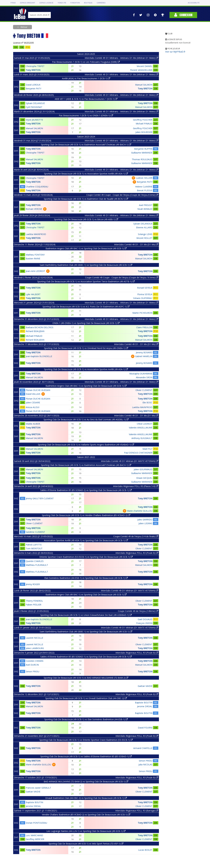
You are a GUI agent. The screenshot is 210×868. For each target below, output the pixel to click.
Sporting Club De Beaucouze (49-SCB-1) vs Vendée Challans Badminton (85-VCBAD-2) (86, 515)
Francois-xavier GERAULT (38, 788)
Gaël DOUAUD (145, 619)
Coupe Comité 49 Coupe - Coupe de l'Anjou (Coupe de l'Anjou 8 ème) (122, 195)
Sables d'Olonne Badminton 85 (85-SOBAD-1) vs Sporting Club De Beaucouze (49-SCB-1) (86, 657)
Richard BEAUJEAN (35, 331)
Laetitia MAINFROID (36, 234)
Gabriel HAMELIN (144, 356)
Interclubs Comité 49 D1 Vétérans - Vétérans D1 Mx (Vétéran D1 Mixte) (121, 141)
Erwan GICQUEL (144, 478)
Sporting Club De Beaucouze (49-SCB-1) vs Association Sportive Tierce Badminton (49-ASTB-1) (86, 281)
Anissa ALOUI (33, 407)
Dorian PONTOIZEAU (36, 823)
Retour (24, 27)
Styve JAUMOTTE (34, 120)
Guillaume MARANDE (142, 153)
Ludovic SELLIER (144, 178)
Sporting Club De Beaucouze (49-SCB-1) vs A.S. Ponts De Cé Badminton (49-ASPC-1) (86, 307)
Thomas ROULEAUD (142, 159)
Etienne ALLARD (144, 227)
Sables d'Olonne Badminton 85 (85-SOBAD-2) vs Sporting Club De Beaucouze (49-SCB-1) (86, 490)
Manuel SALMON (144, 85)
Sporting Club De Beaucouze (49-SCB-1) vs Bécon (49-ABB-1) (86, 219)
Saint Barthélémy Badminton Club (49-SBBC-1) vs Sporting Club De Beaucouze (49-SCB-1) (86, 265)
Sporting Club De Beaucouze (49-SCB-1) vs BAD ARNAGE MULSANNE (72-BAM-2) (86, 678)
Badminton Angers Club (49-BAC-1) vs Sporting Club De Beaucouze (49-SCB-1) (86, 248)
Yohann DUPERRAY (143, 298)
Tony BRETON (33, 70)
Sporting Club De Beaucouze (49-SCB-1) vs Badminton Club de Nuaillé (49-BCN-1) (86, 199)
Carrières (101, 3)
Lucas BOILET (145, 850)
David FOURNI (145, 728)
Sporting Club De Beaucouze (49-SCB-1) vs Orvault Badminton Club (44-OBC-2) (86, 698)
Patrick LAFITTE (34, 545)
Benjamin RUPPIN (143, 149)
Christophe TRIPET (35, 66)
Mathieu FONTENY (35, 255)
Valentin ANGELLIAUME (141, 428)
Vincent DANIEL (144, 66)
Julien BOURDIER (144, 132)
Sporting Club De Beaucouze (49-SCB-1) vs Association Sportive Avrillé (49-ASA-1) (86, 174)
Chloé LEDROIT (145, 424)
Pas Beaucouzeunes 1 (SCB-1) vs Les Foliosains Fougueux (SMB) (86, 62)
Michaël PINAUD (144, 124)
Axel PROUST (146, 205)
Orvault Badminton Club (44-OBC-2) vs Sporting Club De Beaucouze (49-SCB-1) (86, 798)
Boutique (88, 3)
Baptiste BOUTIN (144, 703)
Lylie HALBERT (33, 294)
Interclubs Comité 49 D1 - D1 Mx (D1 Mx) (136, 244)
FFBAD (13, 3)
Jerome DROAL (145, 706)
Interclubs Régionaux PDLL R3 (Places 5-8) (136, 486)
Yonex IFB (62, 3)
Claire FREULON (144, 327)
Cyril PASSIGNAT (34, 107)
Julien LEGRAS (145, 523)
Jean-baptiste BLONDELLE (39, 356)
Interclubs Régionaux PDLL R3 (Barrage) (137, 811)
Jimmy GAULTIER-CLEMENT (40, 498)
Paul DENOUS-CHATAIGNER (138, 453)
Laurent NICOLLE (34, 638)
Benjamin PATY (34, 89)
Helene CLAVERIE (144, 187)
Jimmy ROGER (33, 584)
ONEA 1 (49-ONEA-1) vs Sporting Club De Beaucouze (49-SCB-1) (86, 323)
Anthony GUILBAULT (142, 438)
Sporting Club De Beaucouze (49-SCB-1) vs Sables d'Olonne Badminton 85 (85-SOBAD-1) (86, 756)
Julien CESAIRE (33, 402)
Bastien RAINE (33, 259)
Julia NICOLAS (145, 764)
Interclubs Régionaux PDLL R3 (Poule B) (137, 553)
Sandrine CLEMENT (35, 532)
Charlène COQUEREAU (37, 187)
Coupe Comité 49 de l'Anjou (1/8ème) (138, 611)
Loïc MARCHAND (34, 835)
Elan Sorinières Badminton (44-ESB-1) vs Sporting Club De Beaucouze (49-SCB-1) (86, 578)
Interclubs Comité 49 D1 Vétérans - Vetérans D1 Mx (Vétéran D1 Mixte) (121, 58)
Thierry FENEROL (34, 601)
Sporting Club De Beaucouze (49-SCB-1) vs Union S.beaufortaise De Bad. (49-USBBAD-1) (86, 615)
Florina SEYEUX (145, 294)
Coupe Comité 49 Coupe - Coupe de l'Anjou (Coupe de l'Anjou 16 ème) (122, 277)
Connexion (183, 15)
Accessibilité (194, 3)
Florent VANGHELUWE (141, 70)
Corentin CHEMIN (35, 661)
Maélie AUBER (33, 424)
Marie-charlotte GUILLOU (140, 511)
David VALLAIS (33, 394)
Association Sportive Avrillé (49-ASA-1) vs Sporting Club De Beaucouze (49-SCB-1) (86, 540)
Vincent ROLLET (144, 238)
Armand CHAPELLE (143, 748)
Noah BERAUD (145, 209)
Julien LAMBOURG (35, 648)
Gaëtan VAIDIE (145, 686)
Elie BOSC (147, 402)
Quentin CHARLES (35, 561)
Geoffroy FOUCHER (143, 120)
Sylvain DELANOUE (35, 103)
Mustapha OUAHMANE (141, 374)
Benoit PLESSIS (145, 190)
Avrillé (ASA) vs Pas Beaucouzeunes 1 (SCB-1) (86, 78)
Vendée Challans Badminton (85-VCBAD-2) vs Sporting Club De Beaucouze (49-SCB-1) (86, 815)
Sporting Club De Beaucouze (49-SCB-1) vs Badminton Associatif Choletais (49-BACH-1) (86, 145)
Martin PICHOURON (142, 313)
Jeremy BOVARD (144, 352)
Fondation (75, 3)
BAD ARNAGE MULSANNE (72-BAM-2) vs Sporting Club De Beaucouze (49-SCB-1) (86, 781)
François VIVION (144, 623)
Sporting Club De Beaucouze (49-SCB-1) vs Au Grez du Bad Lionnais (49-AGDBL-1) (86, 419)
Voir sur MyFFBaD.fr (175, 52)
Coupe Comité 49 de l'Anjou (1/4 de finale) (136, 536)
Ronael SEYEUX (145, 288)
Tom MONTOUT (34, 548)
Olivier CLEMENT (144, 390)
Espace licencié (46, 3)
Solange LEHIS (145, 234)
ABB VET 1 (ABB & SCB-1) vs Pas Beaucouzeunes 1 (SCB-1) (86, 99)
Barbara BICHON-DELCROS (40, 327)
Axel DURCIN (32, 665)
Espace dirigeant (28, 3)
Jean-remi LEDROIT (35, 271)
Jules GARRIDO (145, 520)
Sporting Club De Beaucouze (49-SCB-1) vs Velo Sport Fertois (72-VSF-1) (86, 844)
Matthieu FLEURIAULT (37, 565)
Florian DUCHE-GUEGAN (38, 390)
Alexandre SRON (144, 377)
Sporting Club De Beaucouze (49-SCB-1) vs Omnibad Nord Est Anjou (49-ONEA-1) (86, 348)
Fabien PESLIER (34, 605)
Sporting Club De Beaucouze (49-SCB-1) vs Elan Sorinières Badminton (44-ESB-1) (86, 719)
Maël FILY (147, 449)
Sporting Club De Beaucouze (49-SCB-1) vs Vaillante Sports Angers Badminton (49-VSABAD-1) (86, 445)
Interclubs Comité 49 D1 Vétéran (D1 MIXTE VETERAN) (130, 461)
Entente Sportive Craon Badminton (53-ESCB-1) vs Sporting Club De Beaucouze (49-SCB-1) (86, 557)
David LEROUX (33, 85)
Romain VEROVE (34, 209)
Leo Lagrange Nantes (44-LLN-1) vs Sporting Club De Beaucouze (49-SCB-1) (86, 831)
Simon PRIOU (33, 671)
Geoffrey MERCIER (35, 839)
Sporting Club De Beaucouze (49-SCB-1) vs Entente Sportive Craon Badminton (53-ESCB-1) (86, 740)
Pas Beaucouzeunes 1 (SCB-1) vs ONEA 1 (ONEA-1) (86, 115)
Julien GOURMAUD (143, 469)
